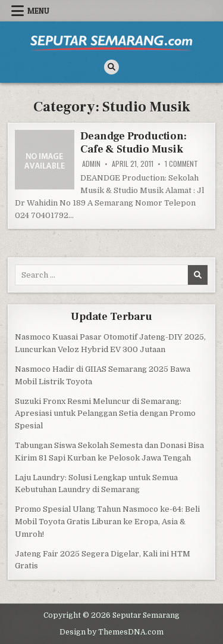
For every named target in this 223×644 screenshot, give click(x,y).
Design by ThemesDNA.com (111, 632)
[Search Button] (111, 67)
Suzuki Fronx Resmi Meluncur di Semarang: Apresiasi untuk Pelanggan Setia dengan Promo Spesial (105, 414)
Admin (91, 164)
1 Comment (181, 164)
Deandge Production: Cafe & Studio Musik (133, 143)
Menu (38, 11)
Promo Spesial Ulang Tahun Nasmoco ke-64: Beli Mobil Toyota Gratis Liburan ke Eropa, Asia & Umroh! (107, 522)
